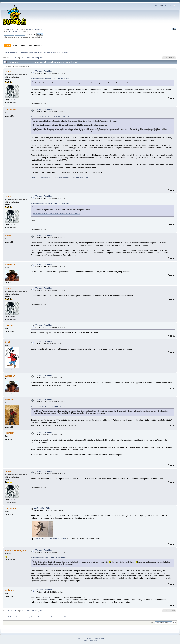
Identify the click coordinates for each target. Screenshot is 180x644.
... (10, 58)
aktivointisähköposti (14, 31)
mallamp (9, 590)
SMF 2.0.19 (81, 638)
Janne (8, 72)
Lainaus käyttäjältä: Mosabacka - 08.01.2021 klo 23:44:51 (50, 79)
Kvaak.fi (158, 5)
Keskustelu (167, 5)
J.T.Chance (11, 110)
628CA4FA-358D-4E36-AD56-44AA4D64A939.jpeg (49, 538)
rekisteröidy (38, 29)
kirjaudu (28, 29)
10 (22, 58)
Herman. (9, 400)
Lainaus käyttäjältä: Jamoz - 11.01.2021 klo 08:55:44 (49, 558)
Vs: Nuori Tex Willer (44, 71)
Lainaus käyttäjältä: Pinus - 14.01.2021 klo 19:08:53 (48, 407)
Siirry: (152, 623)
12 (27, 58)
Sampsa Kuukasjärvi (15, 551)
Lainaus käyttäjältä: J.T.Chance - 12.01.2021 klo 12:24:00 (50, 204)
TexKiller (9, 433)
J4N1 (8, 342)
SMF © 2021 (90, 638)
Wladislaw (10, 265)
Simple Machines (100, 638)
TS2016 (9, 325)
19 (33, 58)
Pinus (8, 236)
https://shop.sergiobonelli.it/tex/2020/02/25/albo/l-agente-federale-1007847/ (60, 177)
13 (29, 58)
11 (24, 58)
